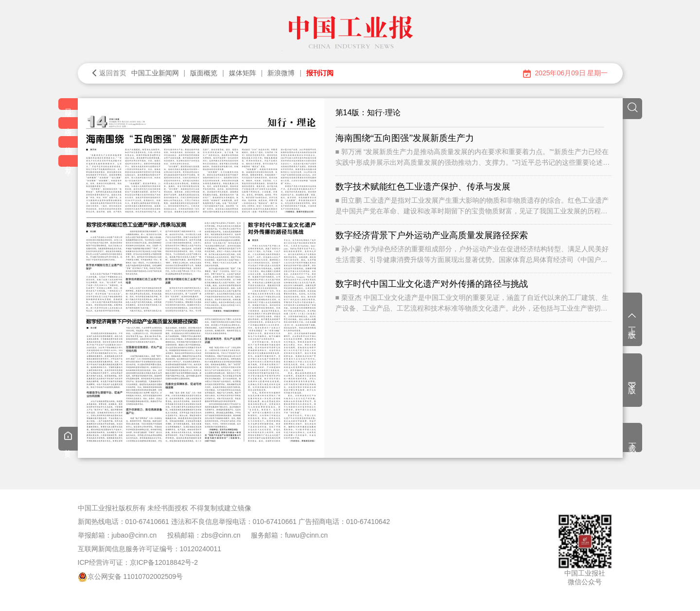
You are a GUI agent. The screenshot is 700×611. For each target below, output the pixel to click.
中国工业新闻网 (155, 73)
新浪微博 (281, 73)
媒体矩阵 (243, 73)
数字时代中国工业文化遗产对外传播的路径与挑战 (432, 284)
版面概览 (204, 73)
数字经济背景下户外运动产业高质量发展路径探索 (432, 235)
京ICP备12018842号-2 (164, 562)
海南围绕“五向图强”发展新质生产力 (405, 138)
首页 (68, 440)
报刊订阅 (320, 73)
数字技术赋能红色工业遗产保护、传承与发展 (423, 187)
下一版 (632, 382)
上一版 (632, 320)
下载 (633, 438)
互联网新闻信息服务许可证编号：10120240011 (150, 549)
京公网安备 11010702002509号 (135, 576)
